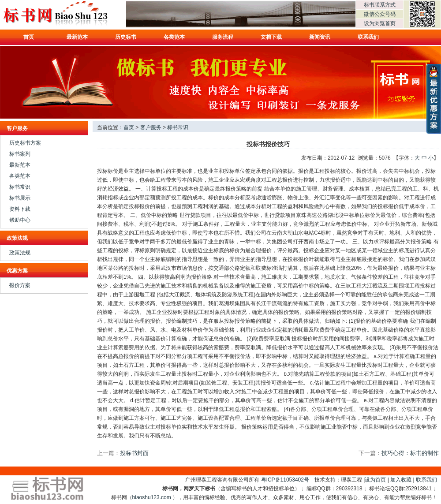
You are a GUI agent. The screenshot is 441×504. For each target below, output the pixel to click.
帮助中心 (20, 220)
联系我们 (368, 37)
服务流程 (223, 37)
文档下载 (271, 37)
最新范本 (77, 37)
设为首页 (375, 480)
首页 (29, 37)
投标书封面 (134, 453)
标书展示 (20, 198)
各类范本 (174, 37)
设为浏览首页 (380, 23)
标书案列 (20, 154)
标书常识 (20, 187)
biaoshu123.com (152, 497)
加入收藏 (401, 480)
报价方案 (20, 285)
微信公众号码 (380, 14)
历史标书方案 (25, 143)
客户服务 (151, 127)
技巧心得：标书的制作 (410, 453)
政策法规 (20, 253)
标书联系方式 (380, 5)
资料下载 (20, 209)
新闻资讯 (320, 37)
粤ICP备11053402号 (285, 480)
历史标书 (126, 37)
